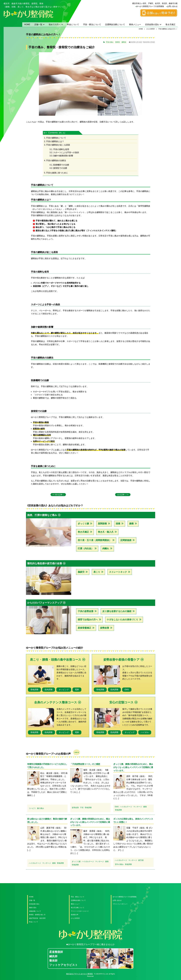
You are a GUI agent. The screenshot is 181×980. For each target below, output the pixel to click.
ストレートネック (118, 572)
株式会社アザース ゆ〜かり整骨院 (80, 974)
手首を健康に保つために (57, 173)
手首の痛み (110, 42)
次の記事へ (121, 495)
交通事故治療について (115, 24)
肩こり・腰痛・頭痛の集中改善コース (56, 660)
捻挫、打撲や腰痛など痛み (42, 515)
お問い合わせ (172, 6)
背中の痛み (119, 864)
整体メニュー (135, 24)
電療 (77, 690)
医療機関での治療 (61, 165)
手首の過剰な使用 (61, 149)
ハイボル (145, 732)
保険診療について (35, 911)
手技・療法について (92, 24)
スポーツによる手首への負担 (66, 152)
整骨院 (118, 42)
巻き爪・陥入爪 (106, 532)
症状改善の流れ (152, 24)
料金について (73, 24)
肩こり (97, 572)
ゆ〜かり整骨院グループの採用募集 (150, 6)
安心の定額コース (121, 702)
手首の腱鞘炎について (56, 138)
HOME (27, 24)
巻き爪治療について (78, 908)
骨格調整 (34, 690)
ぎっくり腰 (83, 524)
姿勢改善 (105, 628)
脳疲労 (81, 572)
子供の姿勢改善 (86, 611)
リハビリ (32, 808)
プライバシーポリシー (120, 904)
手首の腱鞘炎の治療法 (56, 161)
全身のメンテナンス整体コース (56, 702)
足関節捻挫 (126, 540)
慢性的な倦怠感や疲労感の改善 (45, 563)
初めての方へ (55, 24)
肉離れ (106, 549)
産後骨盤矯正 (84, 628)
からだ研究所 (75, 918)
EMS (127, 690)
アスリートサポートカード (80, 911)
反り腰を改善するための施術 (117, 611)
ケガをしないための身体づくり (122, 620)
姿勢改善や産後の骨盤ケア (121, 660)
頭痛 (118, 524)
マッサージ (138, 807)
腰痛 (131, 524)
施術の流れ (33, 908)
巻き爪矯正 (170, 24)
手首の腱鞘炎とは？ (55, 141)
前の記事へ (60, 495)
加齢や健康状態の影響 (63, 156)
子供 (82, 808)
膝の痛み (40, 808)
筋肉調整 (49, 690)
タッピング (64, 690)
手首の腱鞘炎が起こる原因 (58, 145)
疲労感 (141, 860)
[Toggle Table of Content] (46, 133)
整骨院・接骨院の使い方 (37, 915)
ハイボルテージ (126, 807)
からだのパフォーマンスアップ (45, 603)
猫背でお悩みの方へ (88, 620)
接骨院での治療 (60, 168)
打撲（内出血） (86, 549)
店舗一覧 (38, 24)
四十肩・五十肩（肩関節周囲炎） (95, 540)
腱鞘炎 (124, 42)
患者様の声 (75, 915)
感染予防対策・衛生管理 (37, 918)
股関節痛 (102, 524)
